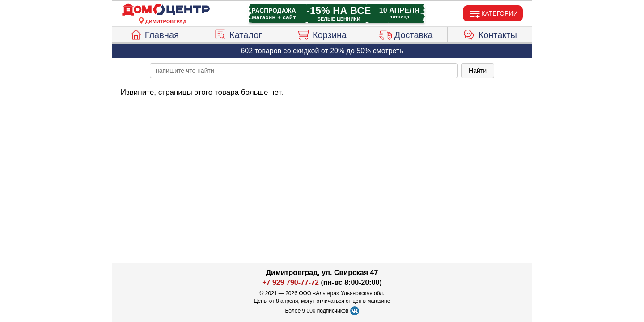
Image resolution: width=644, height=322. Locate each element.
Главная (154, 34)
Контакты (490, 34)
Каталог (238, 34)
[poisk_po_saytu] (304, 71)
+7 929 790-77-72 (290, 282)
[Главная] (166, 10)
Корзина (322, 34)
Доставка (406, 34)
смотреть (388, 51)
